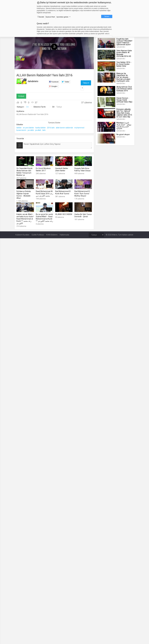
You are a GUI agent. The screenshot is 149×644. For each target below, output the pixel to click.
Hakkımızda (64, 234)
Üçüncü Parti (50, 17)
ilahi (45, 130)
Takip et (86, 82)
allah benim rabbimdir (65, 127)
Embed (22, 96)
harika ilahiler (41, 127)
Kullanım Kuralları (22, 234)
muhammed (80, 127)
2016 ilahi (52, 127)
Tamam (107, 16)
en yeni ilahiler (29, 127)
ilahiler (20, 127)
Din (28, 106)
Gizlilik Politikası (38, 234)
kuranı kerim (22, 130)
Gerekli (41, 17)
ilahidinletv (34, 81)
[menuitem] (21, 58)
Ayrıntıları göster (62, 17)
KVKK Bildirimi (52, 234)
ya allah (39, 130)
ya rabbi (32, 130)
